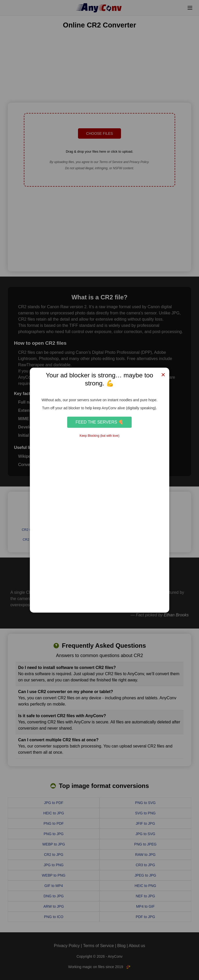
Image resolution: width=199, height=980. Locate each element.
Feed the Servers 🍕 (100, 422)
